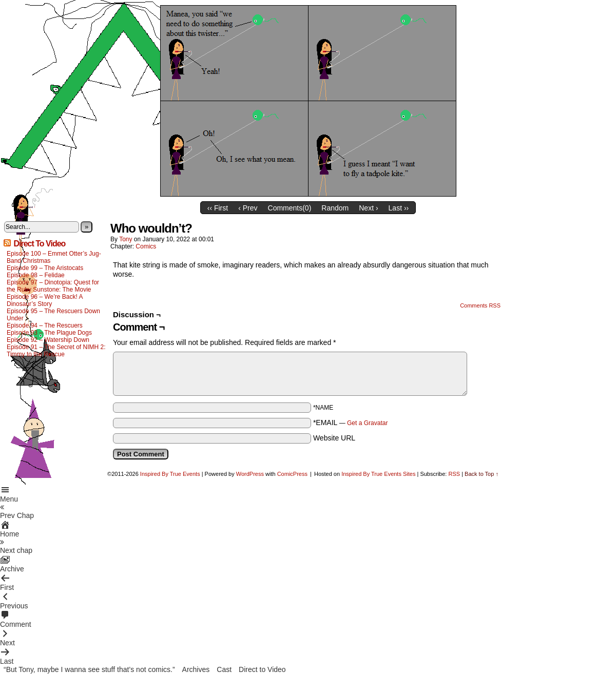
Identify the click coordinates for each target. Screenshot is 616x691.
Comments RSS (480, 305)
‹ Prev (248, 208)
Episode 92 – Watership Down (48, 340)
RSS (454, 474)
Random (335, 208)
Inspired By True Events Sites (378, 474)
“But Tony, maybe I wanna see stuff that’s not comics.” (89, 669)
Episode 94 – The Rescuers (45, 325)
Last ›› (399, 208)
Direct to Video (262, 669)
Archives (196, 669)
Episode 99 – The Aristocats (45, 268)
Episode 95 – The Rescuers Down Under (53, 315)
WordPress (250, 474)
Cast (224, 669)
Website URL (334, 438)
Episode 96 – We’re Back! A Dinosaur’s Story (45, 300)
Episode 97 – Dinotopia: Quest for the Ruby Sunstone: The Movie (53, 286)
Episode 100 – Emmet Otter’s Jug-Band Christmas (54, 257)
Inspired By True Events (170, 474)
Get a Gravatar (367, 423)
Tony (126, 239)
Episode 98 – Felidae (36, 275)
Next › (368, 208)
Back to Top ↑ (482, 474)
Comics (146, 246)
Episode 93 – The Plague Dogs (49, 333)
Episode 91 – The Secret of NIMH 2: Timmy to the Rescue (56, 351)
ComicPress (292, 474)
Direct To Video (39, 244)
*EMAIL (351, 423)
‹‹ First (218, 208)
